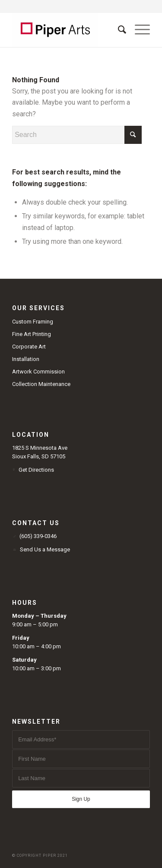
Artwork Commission (38, 372)
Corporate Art (29, 347)
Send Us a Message (45, 549)
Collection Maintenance (41, 384)
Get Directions (36, 470)
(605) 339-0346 (38, 536)
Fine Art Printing (32, 334)
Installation (26, 359)
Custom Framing (33, 322)
